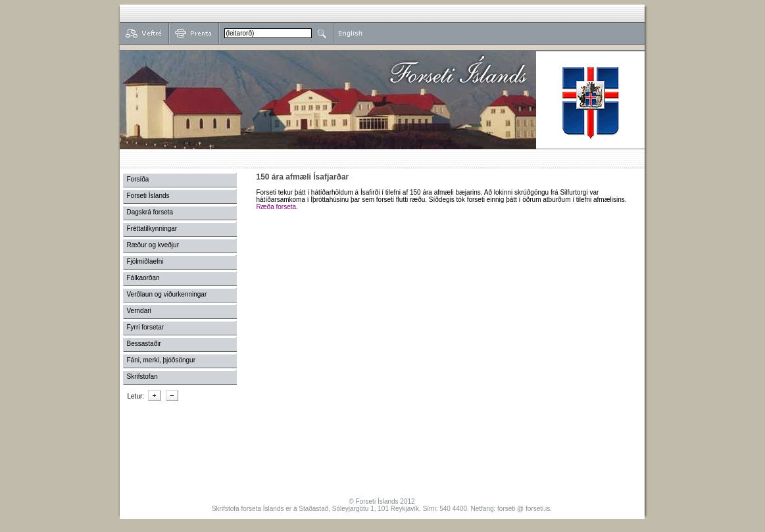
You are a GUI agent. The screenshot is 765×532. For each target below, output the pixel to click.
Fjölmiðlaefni (145, 261)
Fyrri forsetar (146, 327)
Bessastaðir (144, 344)
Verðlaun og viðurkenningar (167, 294)
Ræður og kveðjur (153, 245)
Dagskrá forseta (150, 212)
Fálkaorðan (143, 278)
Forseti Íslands (148, 196)
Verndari (139, 311)
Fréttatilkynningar (152, 229)
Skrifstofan (142, 376)
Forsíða (138, 179)
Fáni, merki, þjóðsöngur (161, 360)
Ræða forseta (277, 207)
